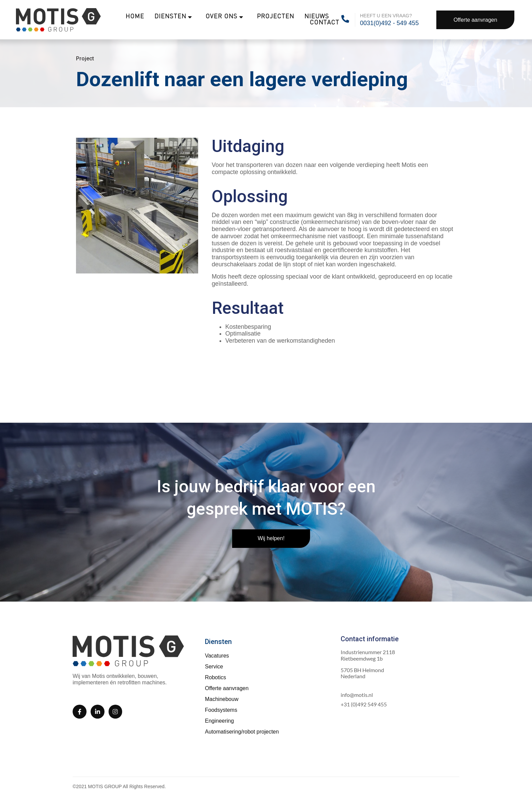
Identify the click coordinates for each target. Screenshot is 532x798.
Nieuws (317, 17)
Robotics (215, 677)
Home (135, 17)
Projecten (275, 17)
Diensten (173, 17)
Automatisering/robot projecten (242, 732)
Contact (325, 23)
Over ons (224, 17)
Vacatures (217, 656)
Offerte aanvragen (227, 688)
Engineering (219, 721)
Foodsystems (221, 710)
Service (214, 667)
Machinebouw (222, 699)
